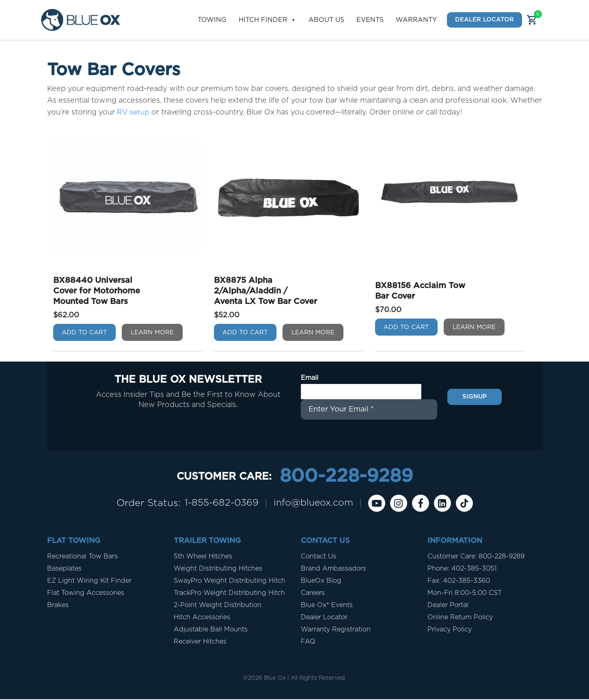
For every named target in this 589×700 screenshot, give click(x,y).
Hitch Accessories (202, 618)
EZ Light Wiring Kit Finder (89, 582)
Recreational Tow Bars (82, 557)
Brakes (58, 606)
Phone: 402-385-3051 (462, 569)
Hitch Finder (268, 20)
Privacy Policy (450, 630)
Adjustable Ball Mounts (211, 630)
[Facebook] (424, 504)
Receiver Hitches (200, 642)
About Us (326, 20)
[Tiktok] (468, 504)
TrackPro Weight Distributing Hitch (229, 594)
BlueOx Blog (321, 582)
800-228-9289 (346, 477)
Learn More (152, 332)
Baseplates (64, 569)
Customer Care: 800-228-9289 (476, 557)
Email (310, 377)
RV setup (134, 112)
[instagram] (402, 504)
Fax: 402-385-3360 (459, 582)
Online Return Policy (460, 618)
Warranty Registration (336, 630)
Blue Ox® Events (327, 606)
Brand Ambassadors (333, 569)
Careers (313, 594)
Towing (212, 20)
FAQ (308, 642)
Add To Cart (84, 332)
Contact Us (318, 557)
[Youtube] (380, 504)
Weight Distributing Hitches (218, 569)
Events (370, 20)
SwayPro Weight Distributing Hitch (230, 582)
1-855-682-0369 (219, 504)
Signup (475, 396)
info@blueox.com (315, 504)
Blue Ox (275, 679)
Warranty (416, 20)
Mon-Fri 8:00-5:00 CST (465, 594)
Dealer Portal (448, 606)
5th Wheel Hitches (203, 557)
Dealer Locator (484, 20)
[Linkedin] (446, 504)
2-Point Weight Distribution (218, 606)
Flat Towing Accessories (86, 594)
